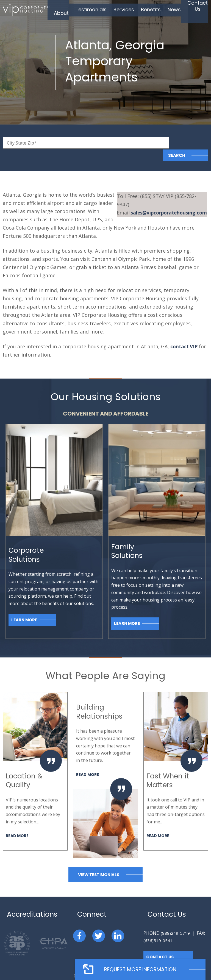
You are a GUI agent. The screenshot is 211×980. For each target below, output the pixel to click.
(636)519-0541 (158, 928)
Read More (18, 823)
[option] (35, 759)
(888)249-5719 (175, 921)
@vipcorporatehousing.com (167, 192)
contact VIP (185, 334)
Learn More (24, 607)
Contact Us (160, 944)
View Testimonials (99, 862)
